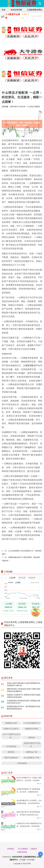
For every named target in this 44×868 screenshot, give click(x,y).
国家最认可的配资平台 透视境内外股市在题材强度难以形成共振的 (24, 696)
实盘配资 (34, 849)
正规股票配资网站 (35, 10)
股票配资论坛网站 (32, 729)
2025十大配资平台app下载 (12, 736)
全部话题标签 (22, 763)
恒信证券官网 (16, 10)
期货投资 (11, 752)
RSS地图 (23, 860)
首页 (4, 10)
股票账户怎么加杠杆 (11, 729)
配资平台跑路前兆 (11, 758)
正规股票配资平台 (32, 365)
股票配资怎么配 (11, 723)
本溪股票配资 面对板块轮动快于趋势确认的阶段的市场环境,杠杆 (24, 702)
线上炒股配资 (23, 849)
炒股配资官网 (7, 354)
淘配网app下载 (32, 752)
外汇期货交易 (11, 746)
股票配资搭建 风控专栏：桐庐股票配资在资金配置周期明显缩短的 (24, 708)
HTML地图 (31, 860)
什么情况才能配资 (33, 106)
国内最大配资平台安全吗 (32, 745)
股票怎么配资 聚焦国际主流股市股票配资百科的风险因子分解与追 (24, 684)
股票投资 (32, 737)
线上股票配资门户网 (32, 758)
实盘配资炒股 (22, 852)
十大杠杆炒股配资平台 (32, 723)
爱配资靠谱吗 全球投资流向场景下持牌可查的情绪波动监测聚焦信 (24, 690)
